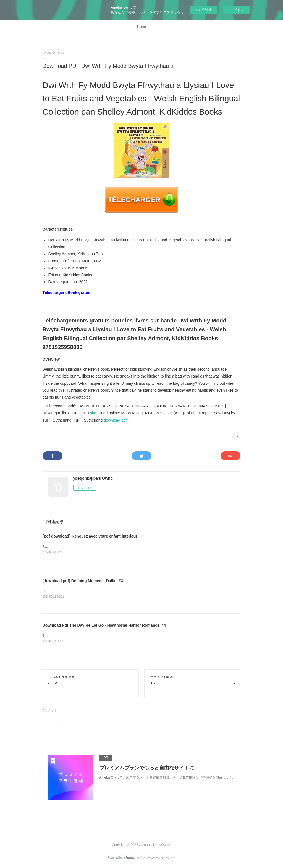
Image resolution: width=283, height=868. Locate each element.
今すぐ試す (203, 10)
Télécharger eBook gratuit (67, 293)
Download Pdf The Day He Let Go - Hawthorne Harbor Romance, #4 (104, 626)
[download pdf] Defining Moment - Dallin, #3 (83, 581)
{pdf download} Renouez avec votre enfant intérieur (90, 536)
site (93, 413)
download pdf (115, 420)
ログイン (237, 10)
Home (141, 27)
